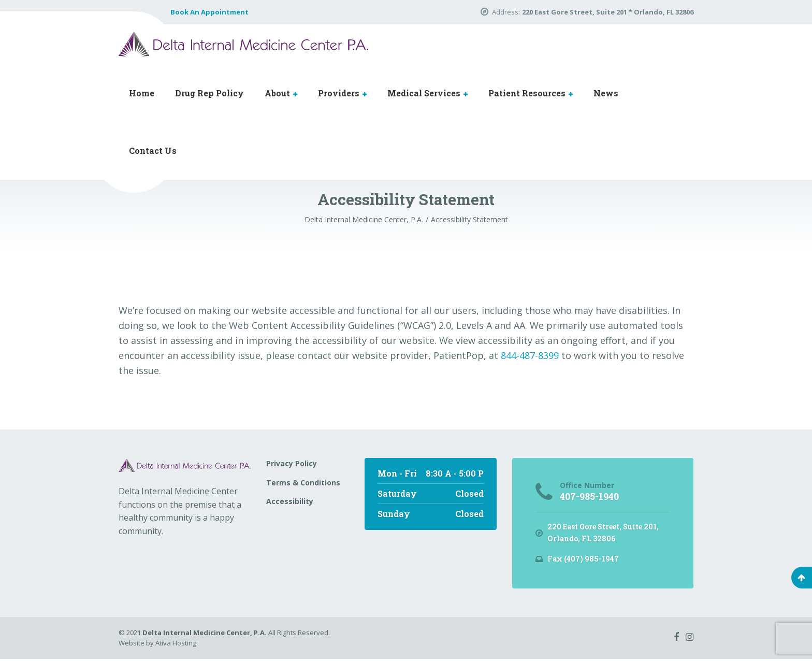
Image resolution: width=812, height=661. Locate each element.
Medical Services (424, 93)
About (277, 93)
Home (142, 93)
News (606, 93)
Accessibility (290, 501)
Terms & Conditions (303, 483)
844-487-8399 (530, 355)
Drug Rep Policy (209, 93)
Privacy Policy (292, 463)
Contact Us (153, 150)
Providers (339, 93)
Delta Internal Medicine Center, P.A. (205, 635)
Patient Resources (527, 93)
